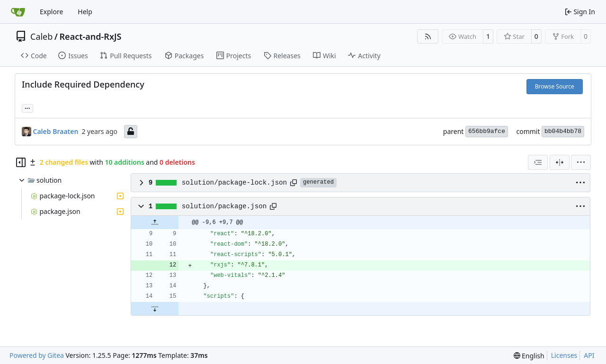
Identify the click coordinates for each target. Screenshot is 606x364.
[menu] (581, 162)
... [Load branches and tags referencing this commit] (27, 107)
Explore (51, 12)
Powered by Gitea (37, 355)
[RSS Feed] (428, 36)
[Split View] (560, 162)
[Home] (18, 12)
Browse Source (555, 86)
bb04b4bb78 (563, 131)
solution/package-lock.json (234, 183)
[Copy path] (294, 183)
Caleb (41, 36)
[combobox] (538, 162)
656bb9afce (487, 131)
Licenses (564, 355)
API (589, 355)
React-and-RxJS (91, 36)
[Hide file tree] (21, 162)
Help (85, 12)
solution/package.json (224, 206)
